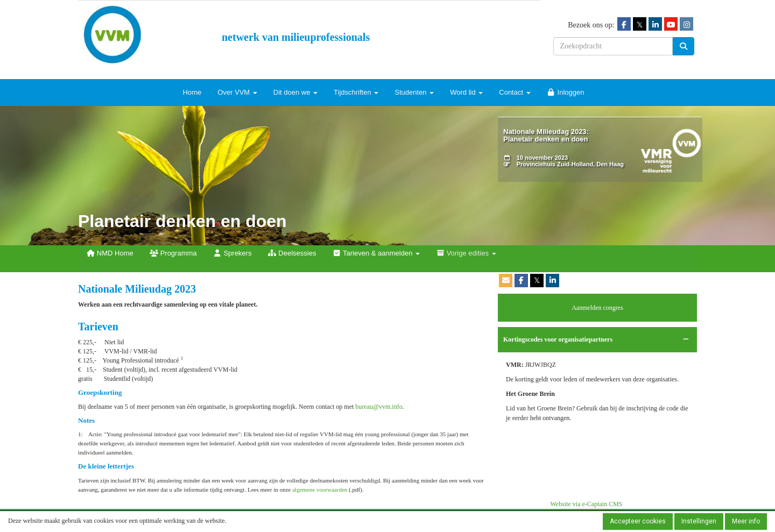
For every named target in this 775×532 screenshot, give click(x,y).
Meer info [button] (746, 521)
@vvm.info (379, 407)
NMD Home (110, 253)
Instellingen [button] (699, 521)
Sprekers (232, 253)
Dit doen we (295, 92)
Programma (173, 253)
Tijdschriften (356, 92)
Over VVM (237, 92)
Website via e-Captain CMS (587, 504)
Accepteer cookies (638, 521)
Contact (515, 92)
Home (192, 92)
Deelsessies (292, 253)
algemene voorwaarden (320, 490)
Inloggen (566, 92)
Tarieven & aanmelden (376, 253)
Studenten (414, 92)
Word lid (466, 92)
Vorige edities (466, 253)
